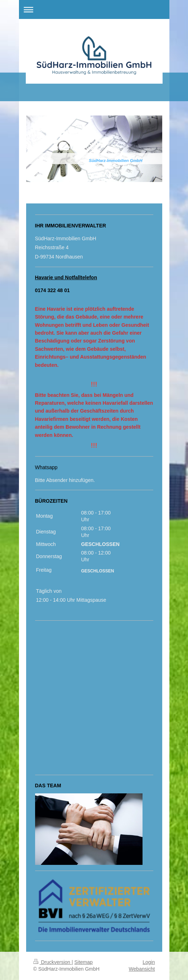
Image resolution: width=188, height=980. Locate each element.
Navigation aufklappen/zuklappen (94, 9)
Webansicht (142, 969)
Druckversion (52, 962)
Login (149, 962)
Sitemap (84, 962)
